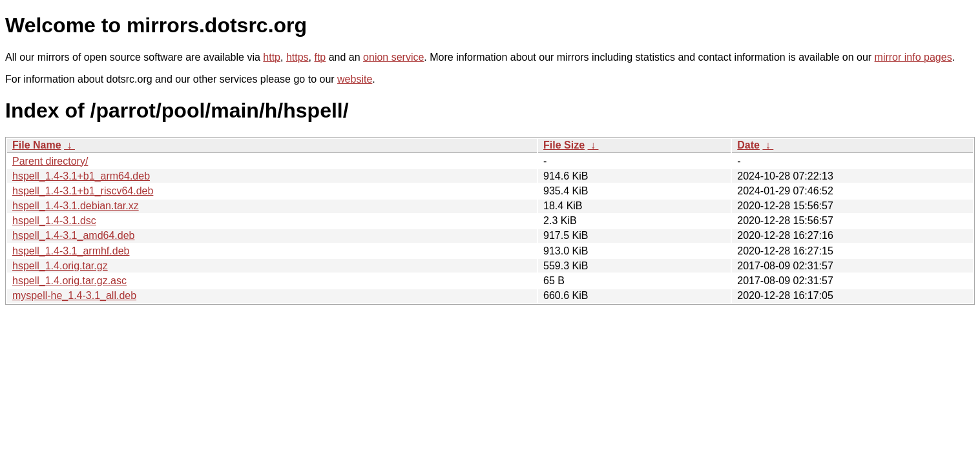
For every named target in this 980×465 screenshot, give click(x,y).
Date (748, 145)
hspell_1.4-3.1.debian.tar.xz (76, 206)
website (355, 79)
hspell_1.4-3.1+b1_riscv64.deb (83, 191)
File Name (37, 145)
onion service (393, 57)
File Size (564, 145)
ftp (320, 57)
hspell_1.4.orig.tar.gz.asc (69, 281)
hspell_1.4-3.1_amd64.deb (73, 235)
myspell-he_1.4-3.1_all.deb (74, 295)
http (272, 57)
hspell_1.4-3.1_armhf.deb (71, 251)
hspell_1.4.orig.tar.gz (60, 266)
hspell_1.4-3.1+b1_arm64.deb (81, 176)
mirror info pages (913, 57)
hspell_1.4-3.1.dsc (54, 221)
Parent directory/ (50, 161)
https (297, 57)
